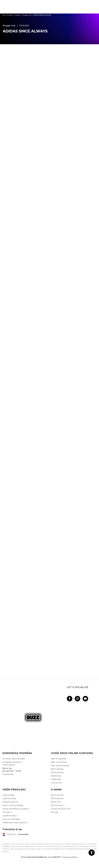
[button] (92, 853)
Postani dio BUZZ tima (61, 809)
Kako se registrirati (59, 759)
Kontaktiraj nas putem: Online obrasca (12, 763)
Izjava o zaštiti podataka (13, 805)
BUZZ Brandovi (57, 798)
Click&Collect (56, 779)
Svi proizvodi (56, 783)
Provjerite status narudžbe (14, 759)
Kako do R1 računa (59, 762)
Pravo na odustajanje (11, 819)
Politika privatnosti (10, 802)
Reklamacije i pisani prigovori (15, 823)
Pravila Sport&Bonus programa (16, 809)
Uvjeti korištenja (9, 798)
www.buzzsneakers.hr (37, 857)
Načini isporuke (57, 772)
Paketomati (56, 776)
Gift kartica (7, 812)
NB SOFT (57, 857)
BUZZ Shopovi (57, 805)
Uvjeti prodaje (8, 795)
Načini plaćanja (57, 769)
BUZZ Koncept (57, 795)
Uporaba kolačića (10, 816)
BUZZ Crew (56, 802)
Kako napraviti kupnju (60, 766)
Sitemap (54, 812)
